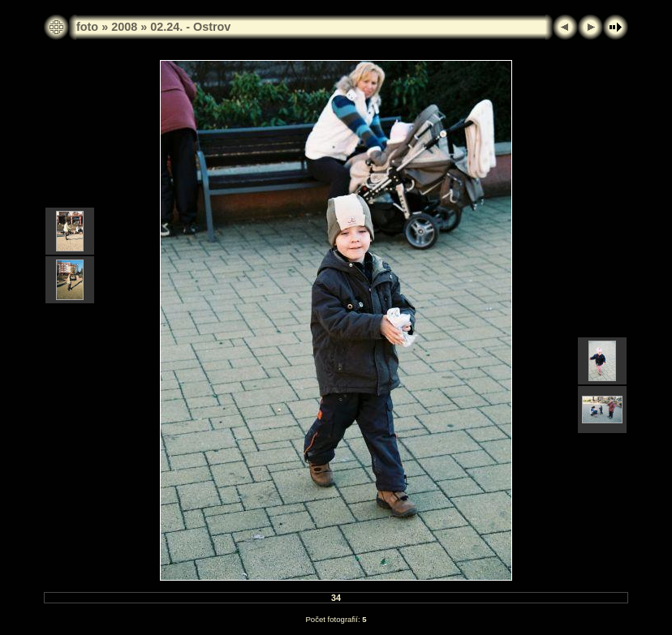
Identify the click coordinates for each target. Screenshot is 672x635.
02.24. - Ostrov (190, 27)
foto (87, 27)
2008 (124, 27)
